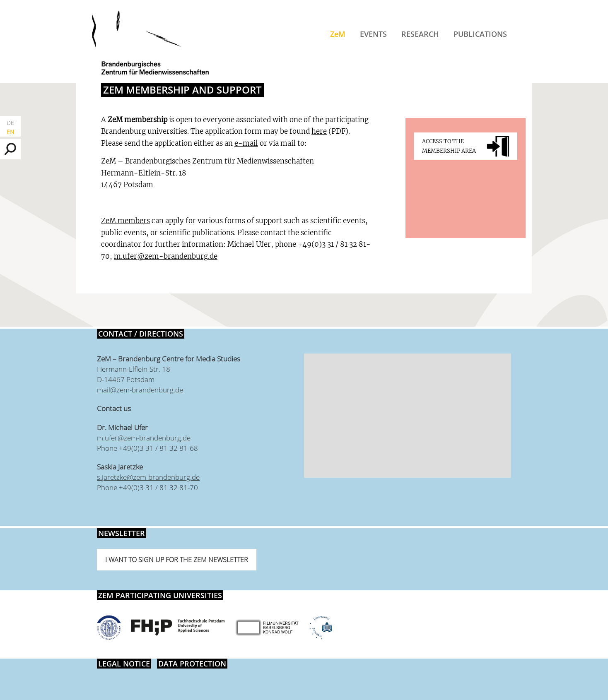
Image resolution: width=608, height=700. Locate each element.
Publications (480, 34)
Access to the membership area (449, 146)
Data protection (192, 664)
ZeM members (125, 221)
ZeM (338, 34)
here (319, 131)
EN (10, 132)
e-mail (246, 143)
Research (420, 34)
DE (10, 123)
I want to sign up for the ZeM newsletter (177, 560)
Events (373, 34)
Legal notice (124, 664)
